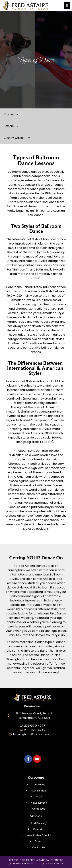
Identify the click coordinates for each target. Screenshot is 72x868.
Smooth (13, 126)
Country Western (19, 138)
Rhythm (13, 114)
